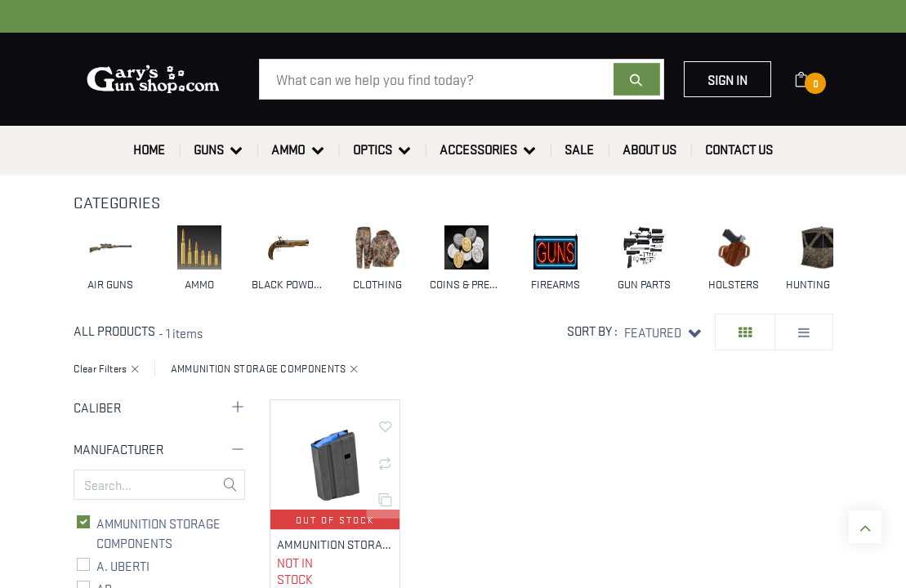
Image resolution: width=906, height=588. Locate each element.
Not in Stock (295, 571)
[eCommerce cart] (812, 79)
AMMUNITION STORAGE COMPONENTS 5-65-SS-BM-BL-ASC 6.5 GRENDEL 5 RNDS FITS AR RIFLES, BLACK (335, 544)
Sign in (727, 79)
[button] (662, 332)
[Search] (637, 79)
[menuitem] (149, 149)
